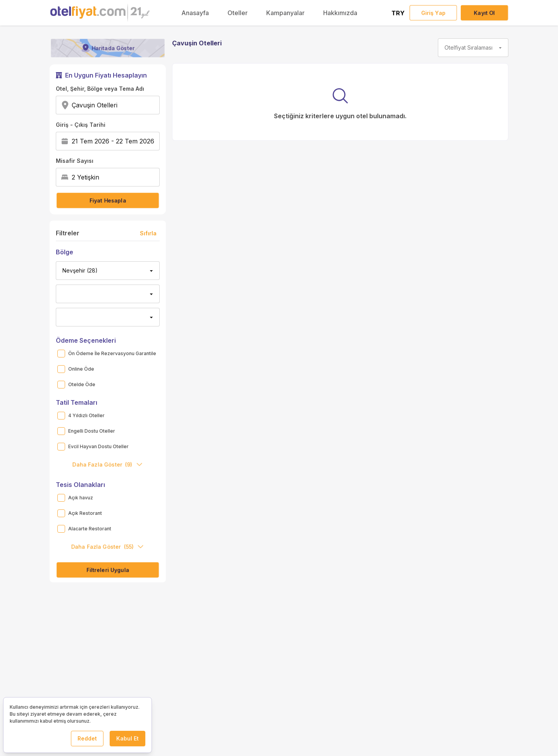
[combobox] (120, 105)
